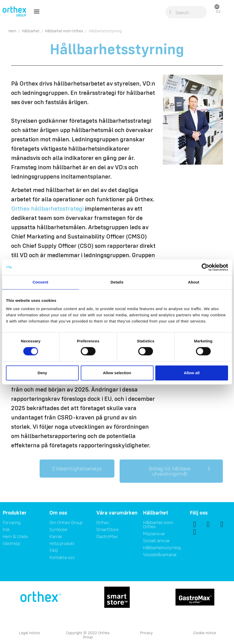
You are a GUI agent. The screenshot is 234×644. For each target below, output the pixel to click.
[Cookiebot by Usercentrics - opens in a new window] (205, 267)
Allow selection (117, 373)
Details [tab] (117, 282)
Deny (42, 373)
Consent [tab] (41, 282)
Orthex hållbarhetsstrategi (47, 208)
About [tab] (194, 282)
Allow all (192, 373)
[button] (77, 469)
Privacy (146, 633)
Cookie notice (205, 633)
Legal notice (29, 633)
